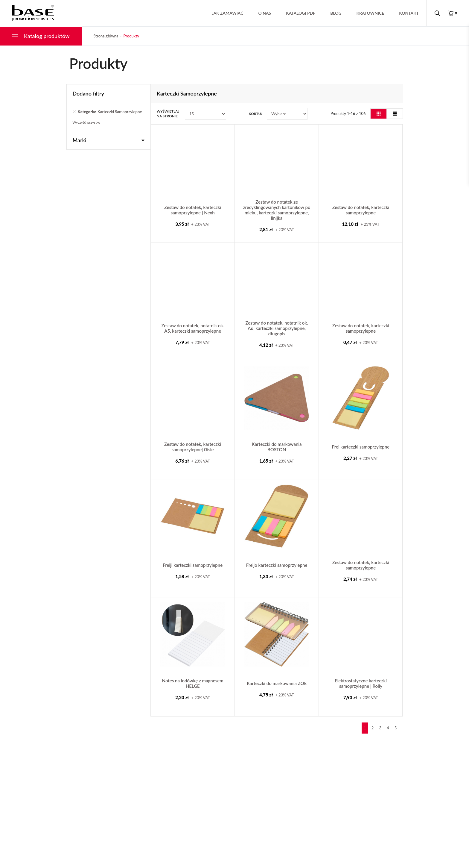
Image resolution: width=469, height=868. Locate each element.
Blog (334, 13)
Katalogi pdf (299, 13)
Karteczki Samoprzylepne (100, 115)
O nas (263, 13)
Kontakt (407, 13)
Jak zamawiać (226, 13)
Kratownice (369, 13)
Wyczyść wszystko (87, 128)
